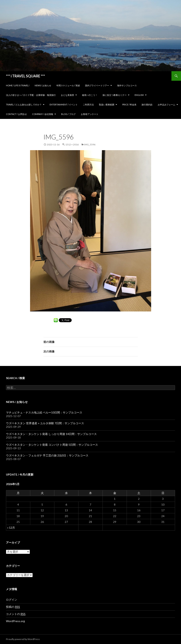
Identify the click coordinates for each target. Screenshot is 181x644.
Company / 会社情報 (43, 114)
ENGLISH (139, 95)
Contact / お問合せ (16, 114)
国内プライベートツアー (97, 85)
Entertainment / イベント (64, 105)
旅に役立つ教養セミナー (115, 95)
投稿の (13, 607)
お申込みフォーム (166, 105)
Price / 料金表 (129, 105)
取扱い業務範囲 (107, 105)
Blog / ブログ (68, 114)
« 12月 (11, 528)
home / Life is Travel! (18, 85)
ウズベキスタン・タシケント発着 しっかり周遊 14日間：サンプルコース (51, 434)
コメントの (16, 614)
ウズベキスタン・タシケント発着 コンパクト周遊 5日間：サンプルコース (52, 445)
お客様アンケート (90, 114)
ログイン (12, 600)
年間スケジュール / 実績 (68, 85)
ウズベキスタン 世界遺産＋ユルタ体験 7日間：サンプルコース (45, 423)
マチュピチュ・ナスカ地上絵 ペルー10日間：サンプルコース (44, 412)
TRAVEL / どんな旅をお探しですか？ (24, 105)
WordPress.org (15, 621)
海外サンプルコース (127, 85)
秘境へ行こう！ (90, 95)
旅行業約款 (147, 105)
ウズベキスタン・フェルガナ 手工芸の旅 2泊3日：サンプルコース (47, 455)
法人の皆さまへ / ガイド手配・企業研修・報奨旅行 (31, 95)
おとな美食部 (68, 95)
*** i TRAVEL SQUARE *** (25, 76)
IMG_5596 (90, 144)
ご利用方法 (88, 105)
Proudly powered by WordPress (23, 639)
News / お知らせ (43, 85)
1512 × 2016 (72, 144)
